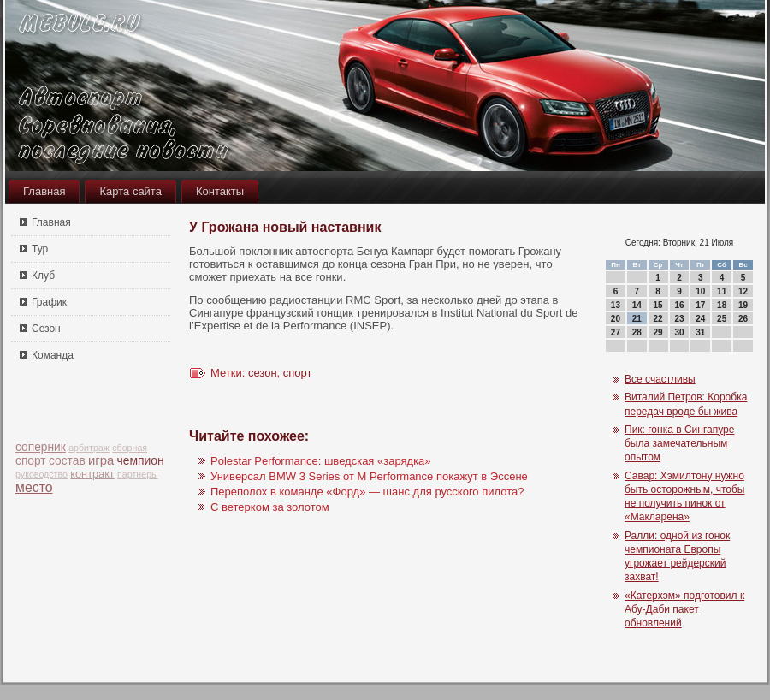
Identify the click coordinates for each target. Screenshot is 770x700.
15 (658, 305)
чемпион (141, 460)
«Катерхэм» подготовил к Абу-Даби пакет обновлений (684, 610)
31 (700, 332)
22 (658, 319)
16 (679, 305)
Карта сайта (130, 191)
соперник (41, 447)
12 (743, 291)
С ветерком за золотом (270, 507)
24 (700, 319)
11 (722, 291)
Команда (53, 355)
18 (722, 305)
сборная (130, 448)
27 (616, 332)
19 (743, 305)
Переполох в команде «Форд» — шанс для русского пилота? (367, 492)
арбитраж (89, 448)
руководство (41, 474)
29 (658, 332)
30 (679, 332)
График (49, 302)
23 (679, 319)
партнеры (138, 474)
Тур (40, 249)
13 (616, 305)
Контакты (220, 191)
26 (743, 319)
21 (637, 319)
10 (700, 291)
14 (637, 305)
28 (637, 332)
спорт (31, 461)
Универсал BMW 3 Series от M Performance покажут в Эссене (369, 476)
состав (67, 461)
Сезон (46, 329)
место (34, 487)
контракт (92, 474)
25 (722, 319)
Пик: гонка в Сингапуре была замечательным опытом (679, 444)
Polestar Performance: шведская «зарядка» (321, 461)
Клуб (43, 276)
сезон (263, 373)
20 (616, 319)
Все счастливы (660, 379)
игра (101, 460)
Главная (44, 191)
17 (700, 305)
